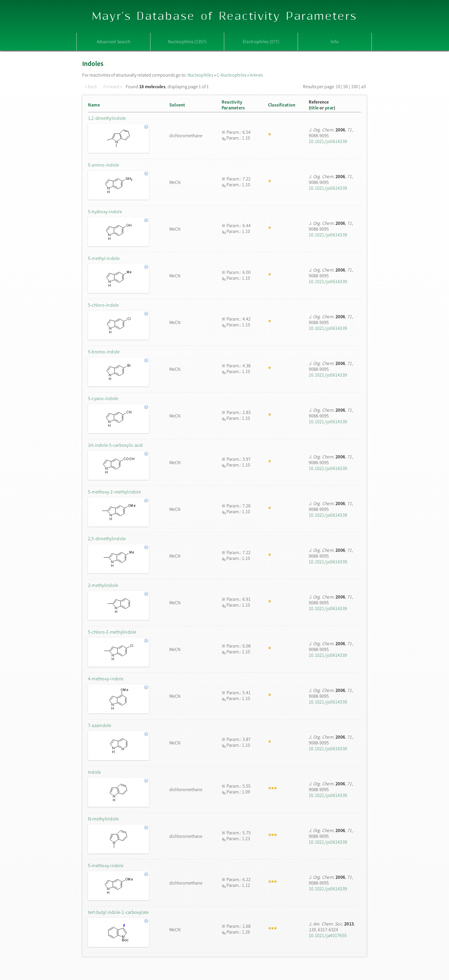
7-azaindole (100, 725)
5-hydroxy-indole (105, 211)
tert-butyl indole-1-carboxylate (118, 912)
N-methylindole (103, 819)
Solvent (177, 105)
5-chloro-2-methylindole (112, 632)
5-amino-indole (104, 165)
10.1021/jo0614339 (328, 141)
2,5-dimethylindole (107, 538)
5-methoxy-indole (106, 865)
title (314, 108)
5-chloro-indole (104, 305)
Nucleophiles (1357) (187, 41)
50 (346, 86)
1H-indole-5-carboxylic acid (115, 445)
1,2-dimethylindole (107, 118)
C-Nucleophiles (231, 75)
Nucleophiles (200, 75)
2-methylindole (103, 585)
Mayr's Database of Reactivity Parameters (225, 16)
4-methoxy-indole (106, 679)
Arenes (256, 75)
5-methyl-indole (104, 258)
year (329, 108)
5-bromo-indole (104, 352)
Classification (282, 105)
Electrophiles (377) (261, 41)
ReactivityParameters (233, 105)
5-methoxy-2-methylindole (114, 492)
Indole (94, 772)
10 (338, 86)
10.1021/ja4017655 (328, 935)
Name (94, 105)
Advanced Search (114, 41)
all (363, 86)
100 (355, 86)
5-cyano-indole (103, 398)
